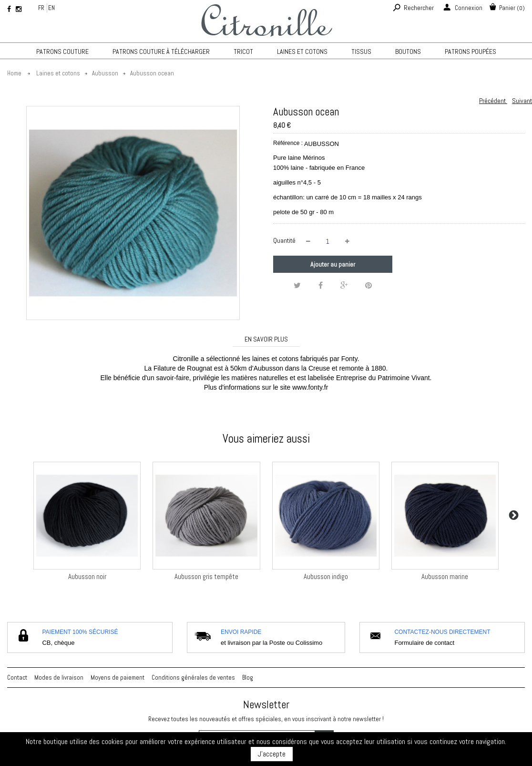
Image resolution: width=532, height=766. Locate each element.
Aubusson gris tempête (206, 576)
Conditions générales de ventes (193, 678)
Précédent (493, 101)
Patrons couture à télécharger (161, 52)
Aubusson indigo (326, 576)
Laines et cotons (302, 52)
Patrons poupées (471, 52)
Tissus (361, 52)
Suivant (522, 101)
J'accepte (272, 754)
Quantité (284, 240)
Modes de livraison (59, 678)
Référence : (288, 143)
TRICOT (243, 52)
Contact (17, 678)
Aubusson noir (87, 576)
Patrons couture (62, 52)
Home (14, 73)
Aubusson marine (445, 576)
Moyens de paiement (118, 678)
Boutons (408, 52)
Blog (248, 678)
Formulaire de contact (424, 643)
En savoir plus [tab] (266, 339)
